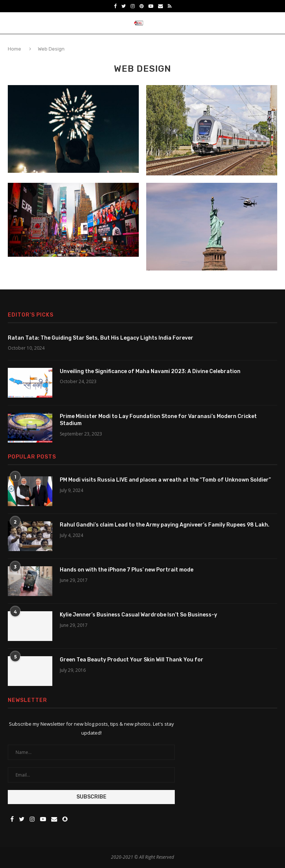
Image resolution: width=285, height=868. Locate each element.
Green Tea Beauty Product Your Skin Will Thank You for (132, 660)
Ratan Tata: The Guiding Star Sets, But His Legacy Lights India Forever (101, 338)
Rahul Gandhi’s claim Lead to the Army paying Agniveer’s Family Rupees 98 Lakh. (165, 525)
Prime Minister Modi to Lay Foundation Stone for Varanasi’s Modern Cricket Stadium (158, 420)
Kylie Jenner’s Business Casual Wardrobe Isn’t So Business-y (138, 615)
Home (15, 49)
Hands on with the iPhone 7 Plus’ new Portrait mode (127, 570)
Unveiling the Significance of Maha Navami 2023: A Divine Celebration (150, 371)
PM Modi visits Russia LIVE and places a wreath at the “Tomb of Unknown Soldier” (165, 480)
